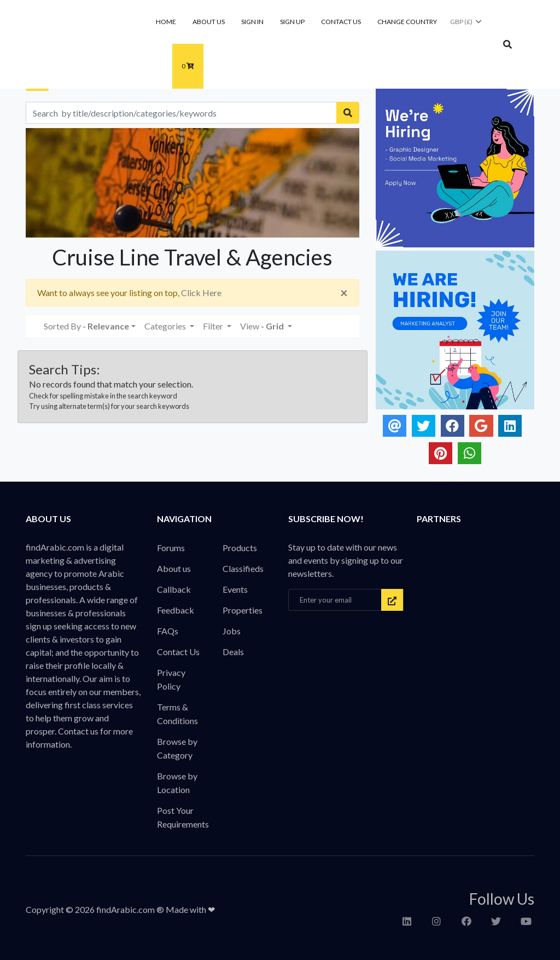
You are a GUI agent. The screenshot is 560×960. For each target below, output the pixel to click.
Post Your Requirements (183, 817)
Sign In (252, 22)
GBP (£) (466, 22)
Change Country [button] (407, 22)
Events (235, 589)
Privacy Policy (171, 679)
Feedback (176, 610)
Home (166, 22)
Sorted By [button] (86, 326)
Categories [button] (166, 326)
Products (240, 548)
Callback (174, 589)
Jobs (232, 631)
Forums (171, 548)
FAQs (168, 631)
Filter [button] (214, 326)
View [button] (263, 326)
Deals (233, 652)
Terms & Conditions (177, 714)
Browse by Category (177, 748)
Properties (243, 610)
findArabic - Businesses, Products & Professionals (98, 45)
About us (209, 22)
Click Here (201, 293)
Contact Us (341, 22)
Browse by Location (177, 783)
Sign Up (292, 22)
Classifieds (243, 568)
